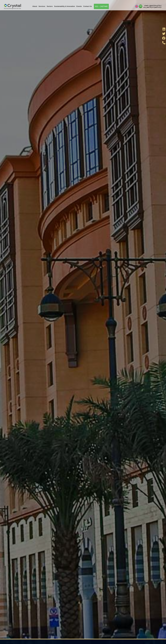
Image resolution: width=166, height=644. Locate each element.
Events (79, 6)
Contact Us (88, 6)
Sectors (50, 6)
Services (42, 6)
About (35, 6)
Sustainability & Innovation (65, 6)
